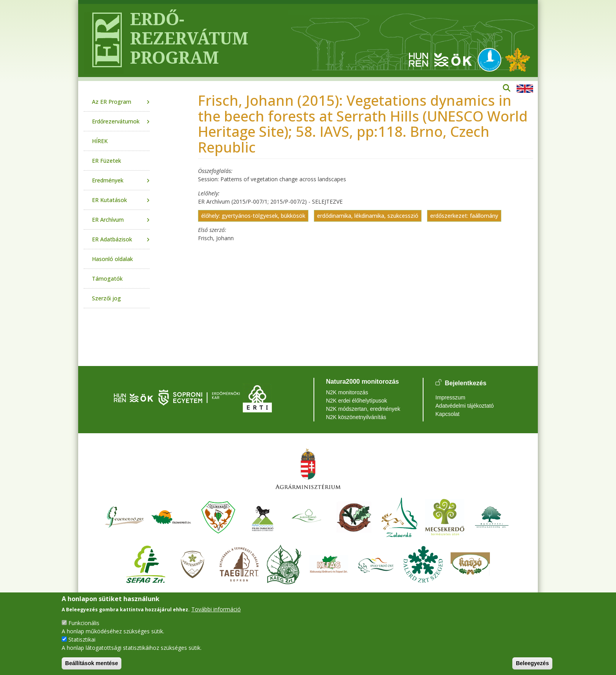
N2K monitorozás (347, 392)
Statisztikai (82, 639)
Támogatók (107, 279)
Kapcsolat (447, 414)
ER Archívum (108, 220)
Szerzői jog (106, 298)
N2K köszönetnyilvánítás (356, 417)
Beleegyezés (532, 663)
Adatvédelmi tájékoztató (465, 406)
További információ (216, 609)
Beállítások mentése (92, 663)
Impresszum (450, 397)
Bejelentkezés (466, 383)
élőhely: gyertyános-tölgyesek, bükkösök (253, 216)
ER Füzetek (106, 161)
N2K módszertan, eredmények (363, 409)
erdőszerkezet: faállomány (464, 216)
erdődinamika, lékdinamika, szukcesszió (368, 216)
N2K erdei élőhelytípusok (357, 401)
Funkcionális (84, 623)
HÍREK (100, 141)
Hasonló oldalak (112, 259)
